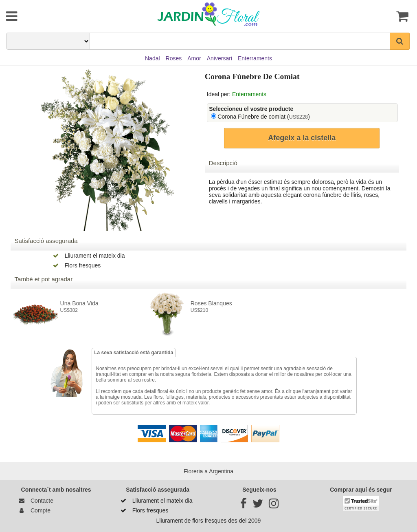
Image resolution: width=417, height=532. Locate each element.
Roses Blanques (211, 303)
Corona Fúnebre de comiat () (264, 117)
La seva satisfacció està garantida (134, 353)
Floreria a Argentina (208, 471)
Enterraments (249, 94)
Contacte (35, 501)
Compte (33, 510)
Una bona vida (79, 303)
